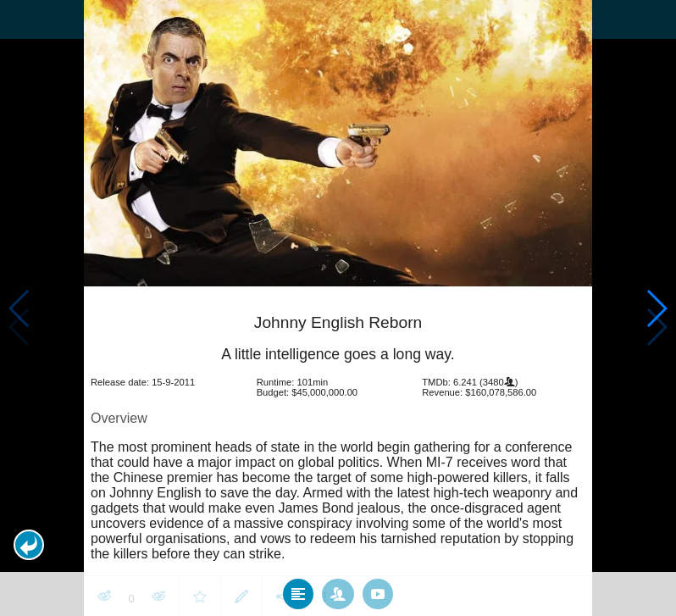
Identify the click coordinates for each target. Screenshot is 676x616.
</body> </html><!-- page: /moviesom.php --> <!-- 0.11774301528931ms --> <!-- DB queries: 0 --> (338, 308)
